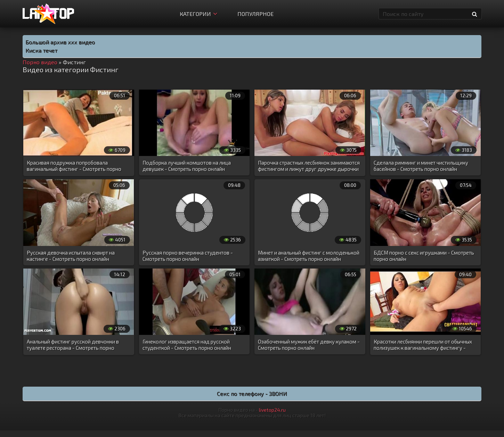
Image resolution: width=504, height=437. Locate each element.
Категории (198, 14)
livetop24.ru (272, 410)
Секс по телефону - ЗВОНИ (252, 393)
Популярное (255, 14)
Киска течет (41, 50)
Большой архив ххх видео (60, 42)
